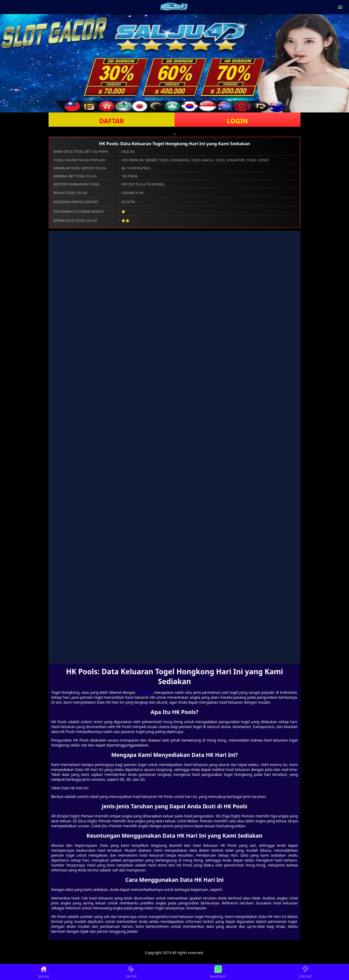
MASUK (43, 972)
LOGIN (237, 121)
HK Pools (144, 692)
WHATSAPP (218, 972)
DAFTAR (112, 121)
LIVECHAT (305, 972)
